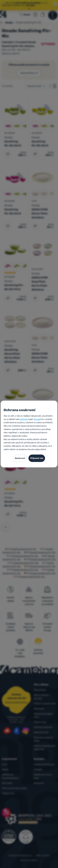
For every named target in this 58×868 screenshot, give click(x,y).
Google (37, 419)
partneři (24, 419)
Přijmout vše (37, 458)
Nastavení (20, 458)
